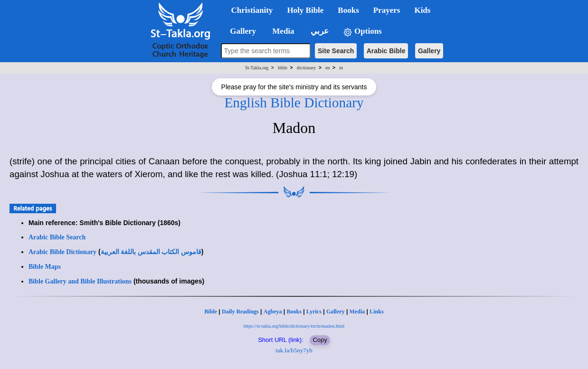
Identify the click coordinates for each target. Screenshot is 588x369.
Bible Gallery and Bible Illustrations (80, 281)
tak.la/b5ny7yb (294, 350)
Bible (211, 312)
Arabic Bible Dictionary (62, 252)
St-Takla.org (257, 68)
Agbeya (273, 312)
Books (294, 312)
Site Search (336, 51)
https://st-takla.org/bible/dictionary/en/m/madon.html (294, 326)
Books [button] (348, 10)
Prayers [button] (387, 10)
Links (376, 312)
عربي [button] (319, 31)
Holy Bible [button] (305, 10)
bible (283, 68)
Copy (320, 340)
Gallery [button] (240, 31)
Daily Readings (240, 312)
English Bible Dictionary (294, 103)
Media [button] (282, 31)
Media (357, 312)
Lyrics (314, 312)
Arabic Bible (386, 51)
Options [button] (362, 32)
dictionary (307, 68)
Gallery (429, 51)
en (327, 68)
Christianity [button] (252, 10)
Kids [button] (422, 10)
